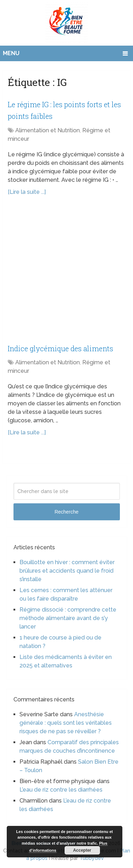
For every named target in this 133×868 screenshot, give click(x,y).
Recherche (67, 512)
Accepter (82, 850)
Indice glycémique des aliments (60, 348)
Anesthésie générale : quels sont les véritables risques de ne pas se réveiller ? (66, 723)
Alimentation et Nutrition (48, 130)
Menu (11, 53)
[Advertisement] (66, 273)
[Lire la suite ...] (27, 192)
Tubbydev (92, 858)
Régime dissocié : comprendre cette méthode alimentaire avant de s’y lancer (68, 618)
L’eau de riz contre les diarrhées (61, 790)
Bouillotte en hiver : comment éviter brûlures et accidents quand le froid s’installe (67, 571)
